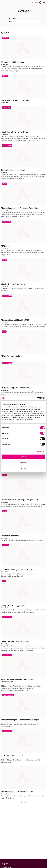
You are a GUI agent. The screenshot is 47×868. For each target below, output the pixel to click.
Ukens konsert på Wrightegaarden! (15, 388)
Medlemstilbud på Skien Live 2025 (15, 320)
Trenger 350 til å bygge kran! (13, 605)
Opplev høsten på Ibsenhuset (13, 170)
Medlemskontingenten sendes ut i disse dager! (20, 720)
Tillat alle (24, 457)
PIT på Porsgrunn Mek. (10, 356)
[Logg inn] (37, 2)
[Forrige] (22, 803)
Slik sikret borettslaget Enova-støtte (16, 100)
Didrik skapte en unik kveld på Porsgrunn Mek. (20, 500)
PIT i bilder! (6, 246)
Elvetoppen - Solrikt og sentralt (14, 62)
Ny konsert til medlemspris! (12, 756)
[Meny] (44, 2)
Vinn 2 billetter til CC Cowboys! (14, 284)
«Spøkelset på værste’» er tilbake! (15, 132)
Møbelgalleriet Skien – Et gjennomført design (19, 208)
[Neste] (25, 803)
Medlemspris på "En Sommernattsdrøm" (18, 792)
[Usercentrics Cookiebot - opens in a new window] (37, 398)
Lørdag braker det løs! (10, 536)
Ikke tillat (23, 468)
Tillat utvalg (23, 463)
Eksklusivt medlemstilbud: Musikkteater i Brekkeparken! (18, 681)
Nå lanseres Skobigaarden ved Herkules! (18, 570)
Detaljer (39, 451)
